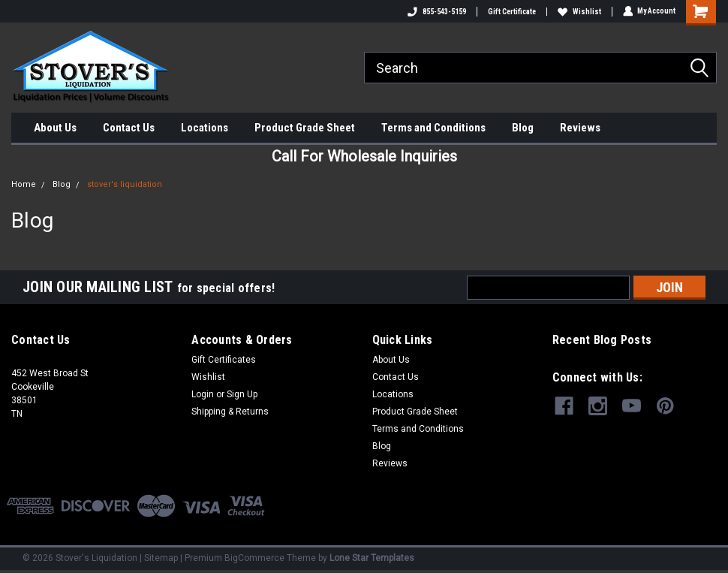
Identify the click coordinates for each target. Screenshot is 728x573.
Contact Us (129, 128)
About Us (55, 128)
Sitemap (161, 558)
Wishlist (579, 12)
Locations (205, 128)
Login (203, 394)
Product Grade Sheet (305, 128)
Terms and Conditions (433, 128)
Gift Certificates (224, 360)
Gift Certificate (511, 12)
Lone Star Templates (372, 558)
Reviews (580, 128)
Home (24, 184)
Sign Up (242, 394)
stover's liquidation (125, 184)
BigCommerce (254, 558)
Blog (523, 128)
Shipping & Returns (230, 412)
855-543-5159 (436, 12)
